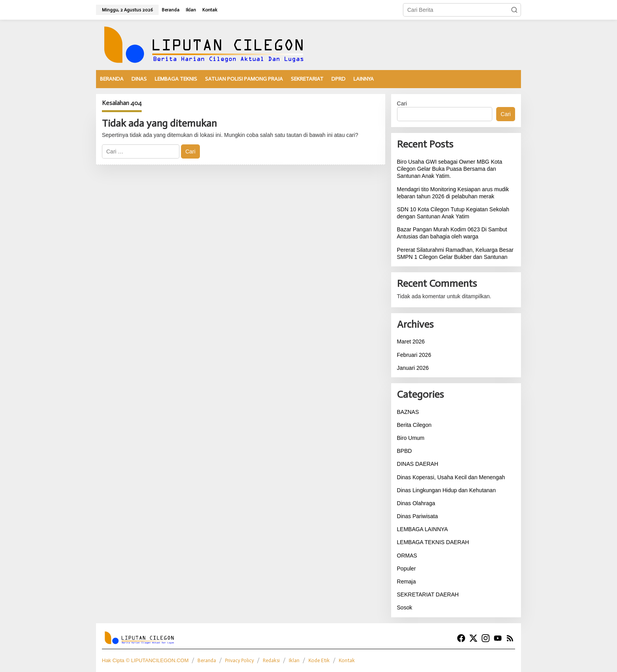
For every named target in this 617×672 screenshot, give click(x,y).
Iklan (294, 660)
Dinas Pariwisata (417, 516)
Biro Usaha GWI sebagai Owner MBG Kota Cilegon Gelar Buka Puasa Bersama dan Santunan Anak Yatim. (450, 169)
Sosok (405, 607)
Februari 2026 (414, 355)
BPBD (405, 451)
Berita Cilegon (414, 425)
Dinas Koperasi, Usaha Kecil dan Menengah (451, 477)
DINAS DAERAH (418, 464)
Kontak (347, 660)
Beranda (207, 660)
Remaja (406, 582)
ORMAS (407, 556)
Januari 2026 (413, 368)
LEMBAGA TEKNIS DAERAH (433, 542)
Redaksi (271, 660)
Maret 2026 (411, 342)
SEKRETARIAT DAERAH (428, 594)
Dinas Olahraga (416, 503)
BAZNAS (408, 412)
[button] (514, 10)
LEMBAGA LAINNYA (423, 529)
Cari (402, 103)
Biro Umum (411, 438)
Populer (406, 569)
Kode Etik (319, 660)
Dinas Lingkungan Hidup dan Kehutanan (446, 490)
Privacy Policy (239, 660)
